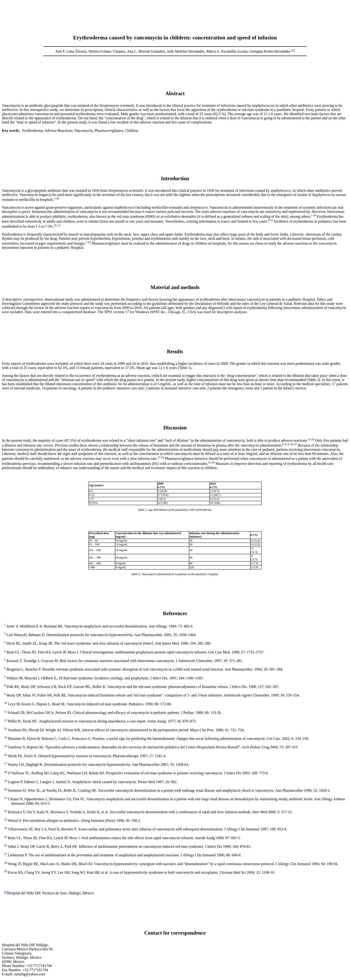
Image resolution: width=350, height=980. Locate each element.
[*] (293, 50)
